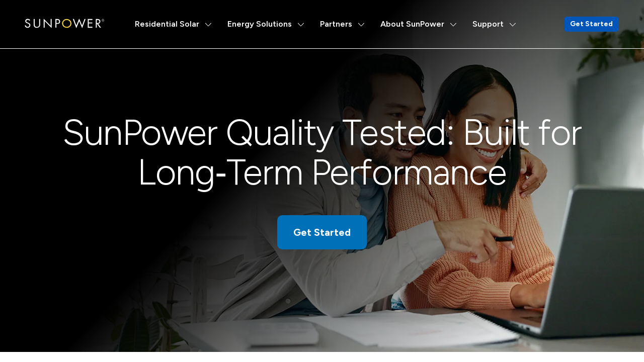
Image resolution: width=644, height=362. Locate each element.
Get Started (591, 24)
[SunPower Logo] (64, 24)
